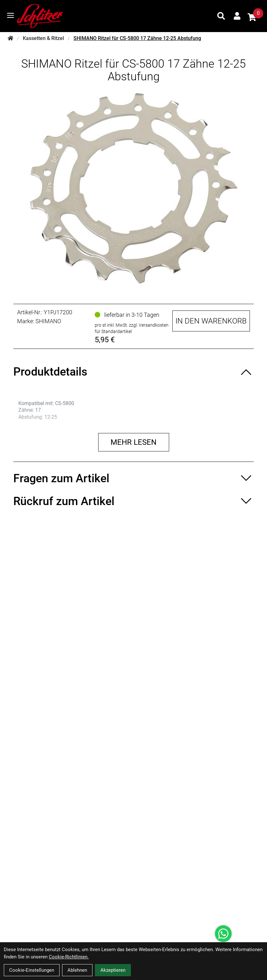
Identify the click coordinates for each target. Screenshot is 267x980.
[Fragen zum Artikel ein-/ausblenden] (133, 478)
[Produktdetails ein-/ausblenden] (133, 372)
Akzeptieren (113, 970)
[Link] (10, 15)
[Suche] (221, 16)
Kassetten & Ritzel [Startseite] (43, 38)
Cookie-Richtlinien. (69, 957)
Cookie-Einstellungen (32, 970)
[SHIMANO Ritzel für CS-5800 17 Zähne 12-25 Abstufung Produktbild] (133, 188)
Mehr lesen (133, 442)
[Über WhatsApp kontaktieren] (223, 934)
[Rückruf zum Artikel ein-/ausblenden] (133, 501)
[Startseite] (10, 38)
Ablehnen (77, 970)
